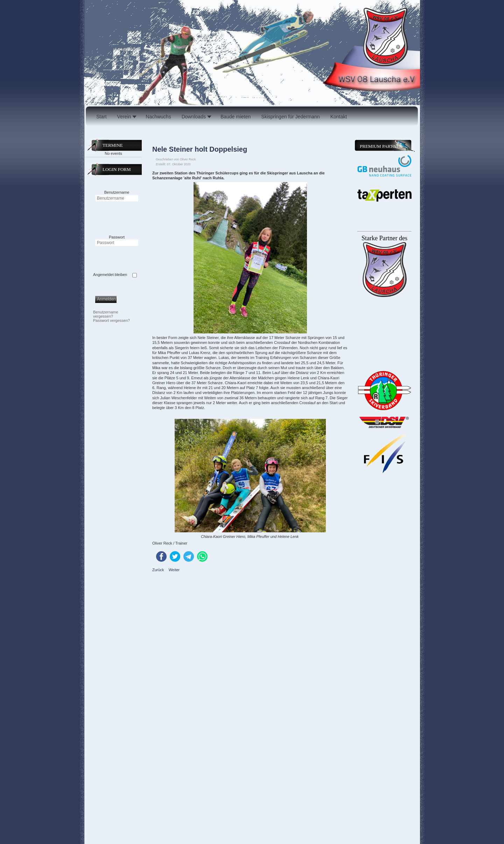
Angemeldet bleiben (110, 275)
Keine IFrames (384, 466)
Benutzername (117, 192)
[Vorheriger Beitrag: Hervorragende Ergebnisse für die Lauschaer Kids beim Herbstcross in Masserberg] (159, 570)
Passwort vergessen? (111, 320)
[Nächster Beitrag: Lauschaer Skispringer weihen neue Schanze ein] (174, 570)
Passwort (117, 237)
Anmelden (106, 299)
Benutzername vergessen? (106, 314)
